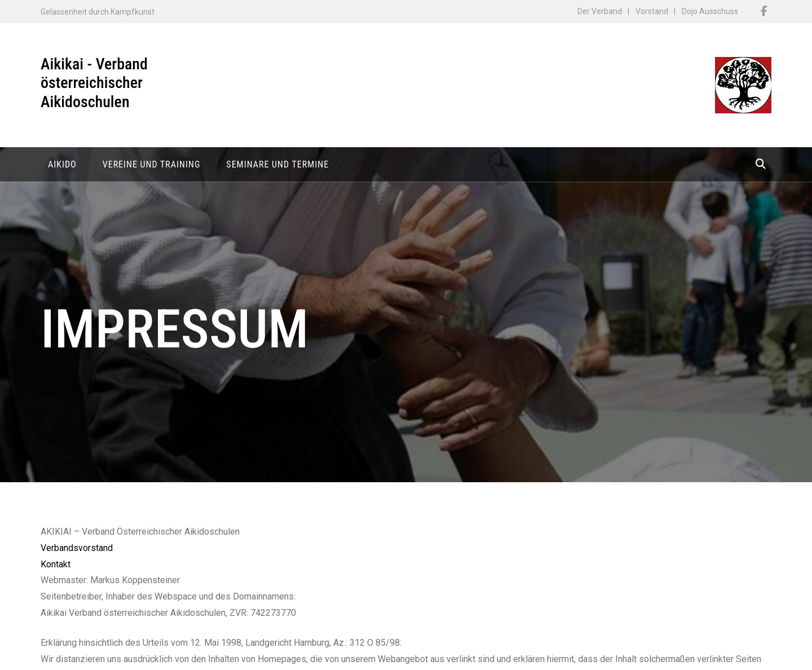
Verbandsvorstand (77, 551)
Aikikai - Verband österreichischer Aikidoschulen (94, 83)
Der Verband (600, 11)
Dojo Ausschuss (710, 11)
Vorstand (652, 11)
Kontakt (56, 567)
